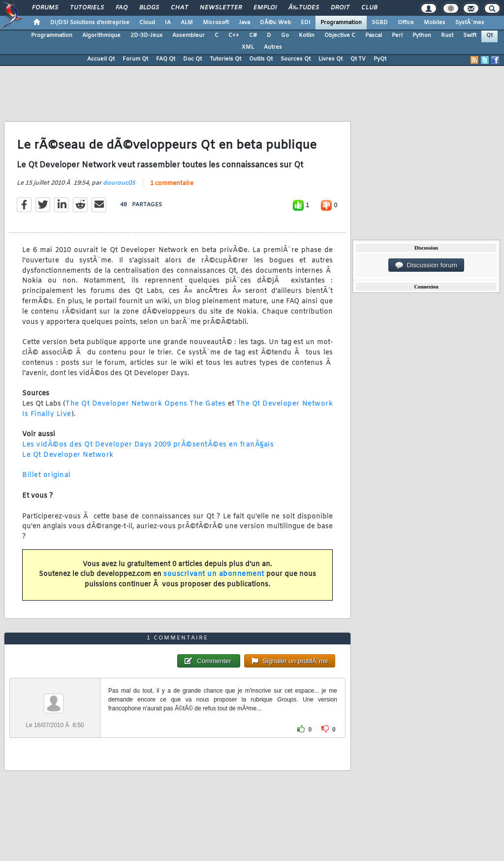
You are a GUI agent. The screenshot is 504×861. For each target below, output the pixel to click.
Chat (179, 8)
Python (422, 35)
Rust (447, 35)
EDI (306, 23)
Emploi (265, 8)
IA (168, 23)
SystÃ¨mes (470, 23)
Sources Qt (296, 59)
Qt (489, 35)
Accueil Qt (101, 59)
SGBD (380, 23)
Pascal (374, 35)
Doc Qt (192, 59)
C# (253, 35)
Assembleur (189, 35)
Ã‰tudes (304, 8)
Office (406, 23)
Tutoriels (87, 8)
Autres (273, 47)
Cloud (147, 23)
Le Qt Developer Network (68, 455)
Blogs (149, 8)
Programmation (341, 23)
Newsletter (221, 8)
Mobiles (435, 23)
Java (244, 23)
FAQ (122, 8)
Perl (397, 35)
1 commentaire (172, 184)
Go (285, 35)
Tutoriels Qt (225, 59)
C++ (234, 35)
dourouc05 (119, 183)
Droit (340, 8)
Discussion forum (426, 265)
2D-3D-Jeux (146, 35)
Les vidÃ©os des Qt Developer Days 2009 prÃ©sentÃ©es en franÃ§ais (148, 445)
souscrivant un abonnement (214, 574)
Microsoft (216, 23)
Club (369, 8)
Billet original (47, 475)
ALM (187, 23)
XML (248, 47)
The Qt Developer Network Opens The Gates (145, 404)
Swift (470, 35)
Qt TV (358, 59)
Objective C (340, 35)
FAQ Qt (166, 59)
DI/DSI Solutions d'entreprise (90, 23)
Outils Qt (261, 59)
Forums (45, 8)
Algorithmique (101, 35)
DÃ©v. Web (275, 23)
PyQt (380, 59)
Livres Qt (331, 59)
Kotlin (307, 35)
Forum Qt (135, 59)
